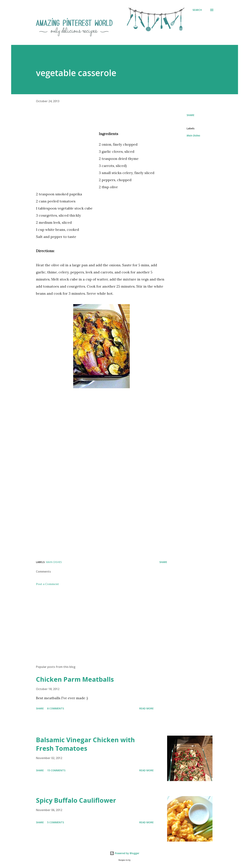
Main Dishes (193, 135)
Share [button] (191, 115)
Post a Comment (47, 584)
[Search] (197, 10)
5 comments (56, 822)
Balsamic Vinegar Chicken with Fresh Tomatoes (85, 744)
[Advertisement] (66, 159)
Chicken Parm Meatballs (75, 679)
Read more (146, 708)
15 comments (56, 770)
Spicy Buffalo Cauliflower (76, 800)
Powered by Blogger (125, 853)
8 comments (56, 708)
